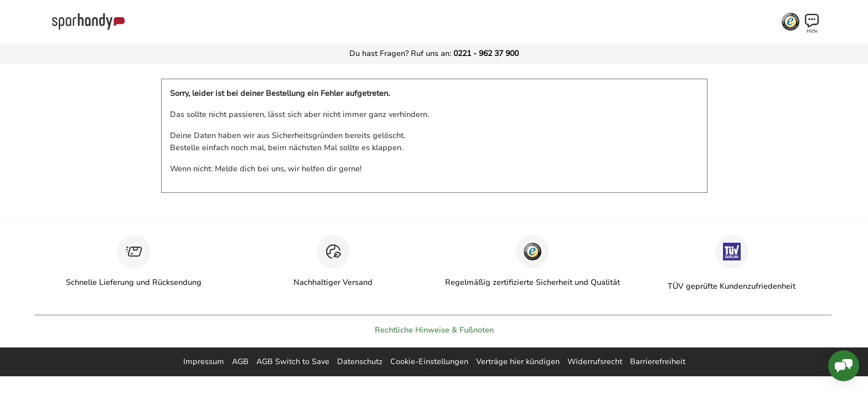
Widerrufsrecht (595, 362)
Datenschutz (360, 362)
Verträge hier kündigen (518, 362)
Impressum (204, 362)
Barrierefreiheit (658, 362)
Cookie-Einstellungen (429, 362)
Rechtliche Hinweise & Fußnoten (434, 330)
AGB (240, 362)
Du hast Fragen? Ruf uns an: (434, 53)
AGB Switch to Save (293, 362)
